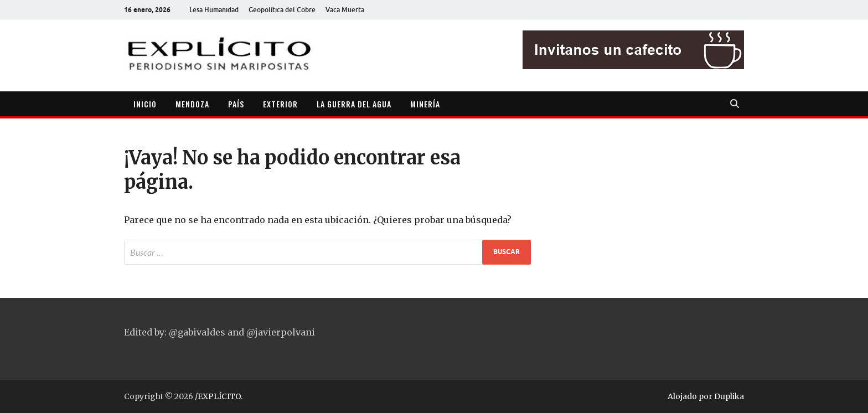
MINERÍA (425, 104)
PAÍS (236, 104)
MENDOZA (192, 104)
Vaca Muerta (345, 10)
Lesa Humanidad (214, 10)
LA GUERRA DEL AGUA (354, 104)
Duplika (729, 396)
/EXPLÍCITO (218, 396)
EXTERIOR (280, 104)
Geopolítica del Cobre (282, 10)
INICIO (145, 104)
